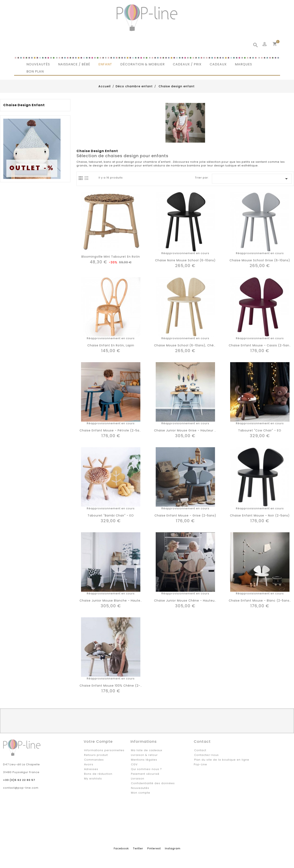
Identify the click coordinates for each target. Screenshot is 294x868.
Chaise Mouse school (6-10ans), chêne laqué (191, 345)
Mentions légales (144, 760)
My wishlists (93, 779)
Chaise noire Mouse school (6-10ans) (185, 260)
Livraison (138, 779)
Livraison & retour (144, 755)
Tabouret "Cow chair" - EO (260, 430)
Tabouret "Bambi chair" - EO (111, 515)
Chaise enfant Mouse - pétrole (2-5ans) (112, 430)
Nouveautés (140, 788)
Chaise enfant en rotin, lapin (111, 345)
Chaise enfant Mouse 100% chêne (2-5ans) (115, 686)
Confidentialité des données (153, 783)
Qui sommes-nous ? (146, 769)
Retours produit (96, 755)
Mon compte (141, 793)
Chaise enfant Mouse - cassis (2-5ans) (261, 345)
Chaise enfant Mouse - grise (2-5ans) (185, 515)
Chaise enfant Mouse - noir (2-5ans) (260, 515)
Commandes (94, 760)
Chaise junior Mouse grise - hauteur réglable (191, 430)
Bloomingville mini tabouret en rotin (111, 257)
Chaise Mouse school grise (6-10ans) (260, 260)
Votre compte (98, 741)
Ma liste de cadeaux (147, 750)
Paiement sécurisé (145, 774)
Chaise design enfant (24, 105)
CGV (134, 764)
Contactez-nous (206, 755)
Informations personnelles (104, 750)
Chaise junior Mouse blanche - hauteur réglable (119, 601)
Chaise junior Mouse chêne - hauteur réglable (192, 601)
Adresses (91, 769)
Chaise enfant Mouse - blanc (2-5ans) (260, 601)
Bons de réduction (98, 774)
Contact (200, 750)
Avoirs (89, 764)
